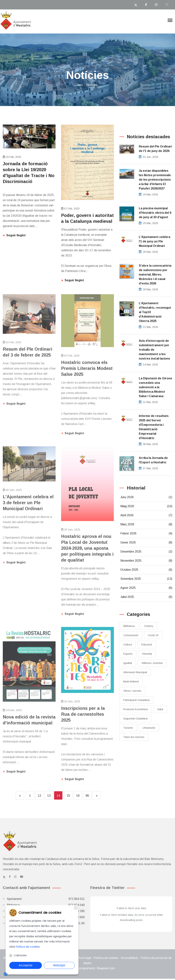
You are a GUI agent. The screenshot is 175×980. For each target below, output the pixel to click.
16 (78, 796)
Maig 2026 (146, 506)
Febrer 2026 (146, 533)
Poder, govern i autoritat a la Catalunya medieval (87, 218)
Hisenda (147, 654)
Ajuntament (46, 899)
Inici (80, 85)
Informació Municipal (135, 672)
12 (40, 796)
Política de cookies (106, 958)
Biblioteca (129, 626)
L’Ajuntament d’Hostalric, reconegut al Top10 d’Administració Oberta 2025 (155, 312)
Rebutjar (59, 965)
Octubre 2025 (146, 570)
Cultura (128, 645)
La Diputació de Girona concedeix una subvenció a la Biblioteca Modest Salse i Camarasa (155, 387)
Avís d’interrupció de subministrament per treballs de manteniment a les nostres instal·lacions (154, 350)
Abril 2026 (146, 515)
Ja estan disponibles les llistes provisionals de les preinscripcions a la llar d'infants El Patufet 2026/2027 (155, 180)
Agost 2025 (146, 588)
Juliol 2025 (146, 597)
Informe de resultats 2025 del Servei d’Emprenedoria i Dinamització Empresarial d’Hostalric (154, 427)
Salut (160, 709)
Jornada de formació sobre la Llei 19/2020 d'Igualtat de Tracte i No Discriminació (29, 173)
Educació (147, 645)
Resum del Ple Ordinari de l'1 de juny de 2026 (155, 149)
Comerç (149, 626)
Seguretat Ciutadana (135, 719)
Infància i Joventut (152, 663)
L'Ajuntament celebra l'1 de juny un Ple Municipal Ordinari (155, 241)
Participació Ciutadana (136, 700)
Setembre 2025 (146, 579)
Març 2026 (146, 524)
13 (49, 796)
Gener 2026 (146, 543)
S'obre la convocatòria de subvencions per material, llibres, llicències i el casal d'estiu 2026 (155, 275)
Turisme (128, 728)
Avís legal (85, 958)
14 (58, 796)
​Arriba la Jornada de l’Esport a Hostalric (153, 460)
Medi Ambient (131, 682)
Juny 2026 (146, 497)
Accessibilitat (129, 958)
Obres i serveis (132, 691)
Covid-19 (153, 635)
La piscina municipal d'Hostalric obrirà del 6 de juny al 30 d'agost (155, 213)
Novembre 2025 (146, 561)
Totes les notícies (134, 737)
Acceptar (26, 965)
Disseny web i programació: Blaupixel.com (87, 968)
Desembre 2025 (146, 552)
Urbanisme (149, 728)
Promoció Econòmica (135, 709)
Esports (128, 654)
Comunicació (131, 635)
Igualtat (128, 663)
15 (68, 796)
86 (87, 796)
